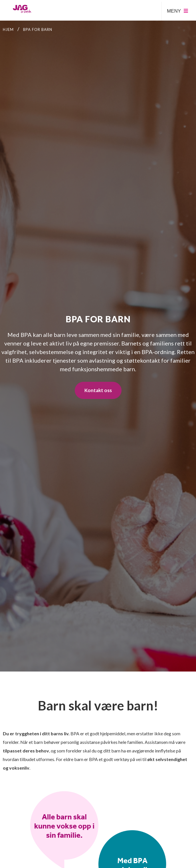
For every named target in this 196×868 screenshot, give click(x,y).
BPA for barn (38, 29)
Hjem (8, 29)
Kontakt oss (98, 390)
